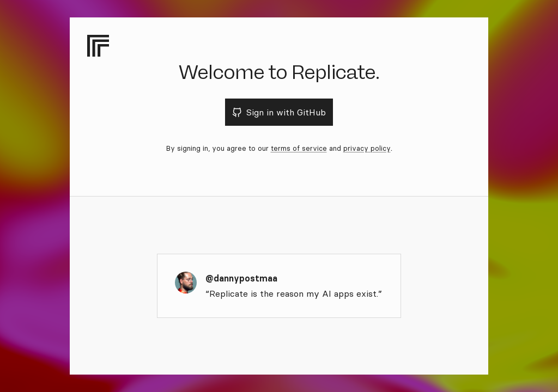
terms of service (299, 148)
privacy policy (367, 148)
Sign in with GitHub (279, 112)
